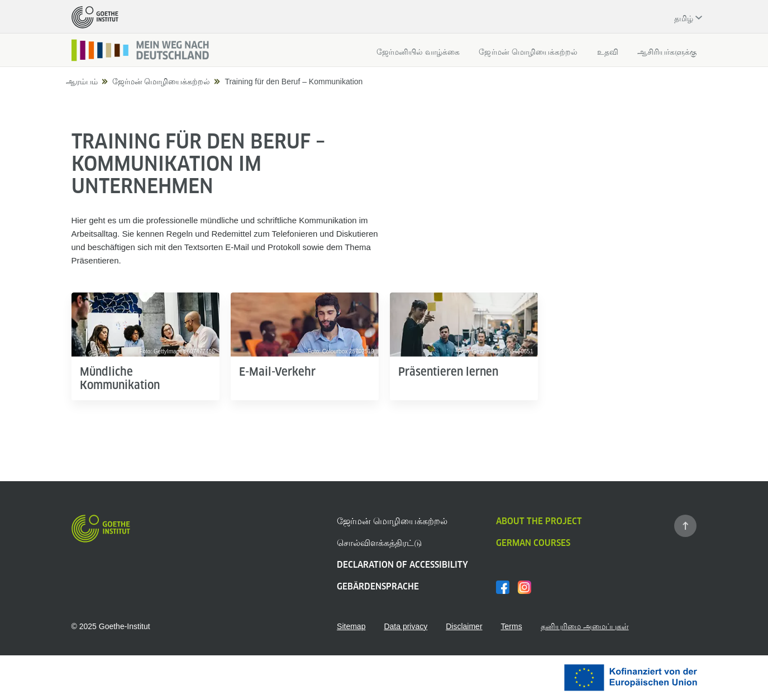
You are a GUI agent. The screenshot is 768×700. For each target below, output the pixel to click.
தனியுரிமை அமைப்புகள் (585, 626)
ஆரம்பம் (82, 81)
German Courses (533, 543)
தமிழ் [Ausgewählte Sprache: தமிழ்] (684, 18)
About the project (539, 521)
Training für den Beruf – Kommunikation (294, 81)
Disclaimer (464, 626)
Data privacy (406, 626)
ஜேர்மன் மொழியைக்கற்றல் (528, 52)
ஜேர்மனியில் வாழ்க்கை (418, 52)
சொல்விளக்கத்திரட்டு (379, 543)
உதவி (608, 52)
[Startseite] (141, 50)
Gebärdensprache (378, 586)
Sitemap (351, 626)
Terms (512, 626)
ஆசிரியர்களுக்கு (667, 52)
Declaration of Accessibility (402, 565)
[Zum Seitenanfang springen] (685, 526)
